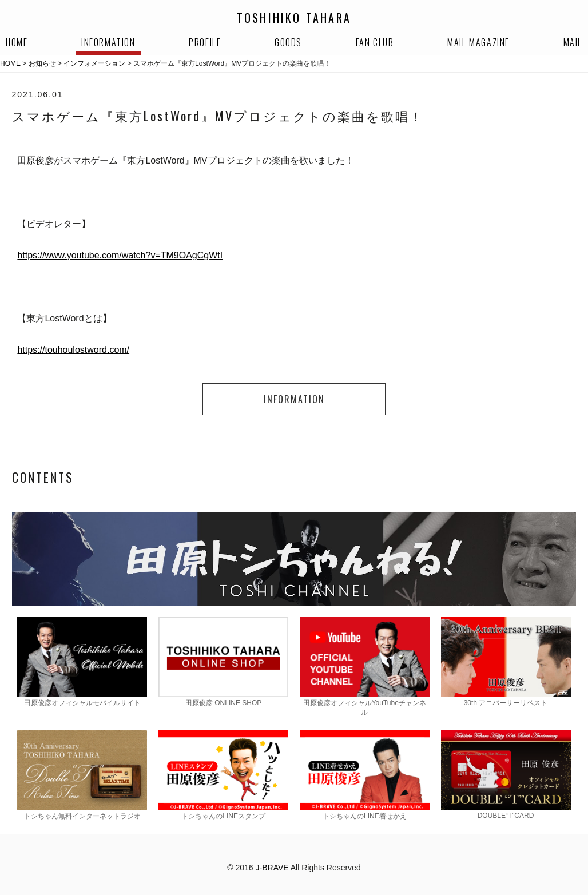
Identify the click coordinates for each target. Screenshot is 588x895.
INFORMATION (108, 42)
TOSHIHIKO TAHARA (294, 18)
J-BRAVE (272, 868)
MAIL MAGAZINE (478, 42)
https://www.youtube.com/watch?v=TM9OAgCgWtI (120, 255)
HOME (17, 42)
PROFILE (205, 42)
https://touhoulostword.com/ (73, 350)
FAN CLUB (375, 42)
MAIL (573, 42)
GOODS (288, 42)
